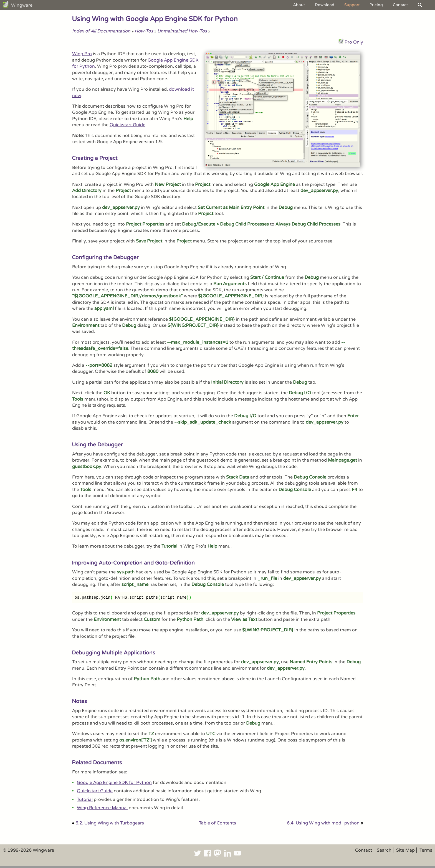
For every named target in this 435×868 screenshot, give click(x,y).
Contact (400, 5)
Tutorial (85, 799)
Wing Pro (82, 54)
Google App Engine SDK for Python (114, 783)
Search (384, 850)
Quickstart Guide (127, 125)
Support (352, 5)
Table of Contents (217, 823)
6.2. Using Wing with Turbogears (110, 823)
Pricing (376, 5)
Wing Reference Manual (102, 808)
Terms (426, 850)
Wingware (22, 5)
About (299, 5)
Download (325, 5)
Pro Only (354, 42)
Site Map (405, 850)
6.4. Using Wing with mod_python (323, 823)
